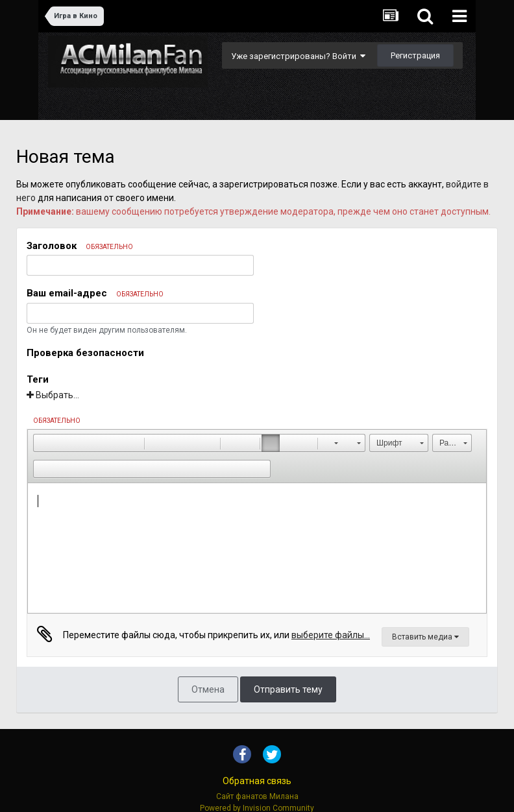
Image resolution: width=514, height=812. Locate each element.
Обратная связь (257, 781)
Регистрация (415, 55)
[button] (43, 443)
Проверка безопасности (85, 353)
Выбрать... (53, 395)
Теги (38, 379)
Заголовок (80, 246)
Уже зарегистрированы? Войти (298, 56)
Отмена (208, 689)
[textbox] (257, 548)
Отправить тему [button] (288, 689)
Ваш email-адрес (95, 293)
